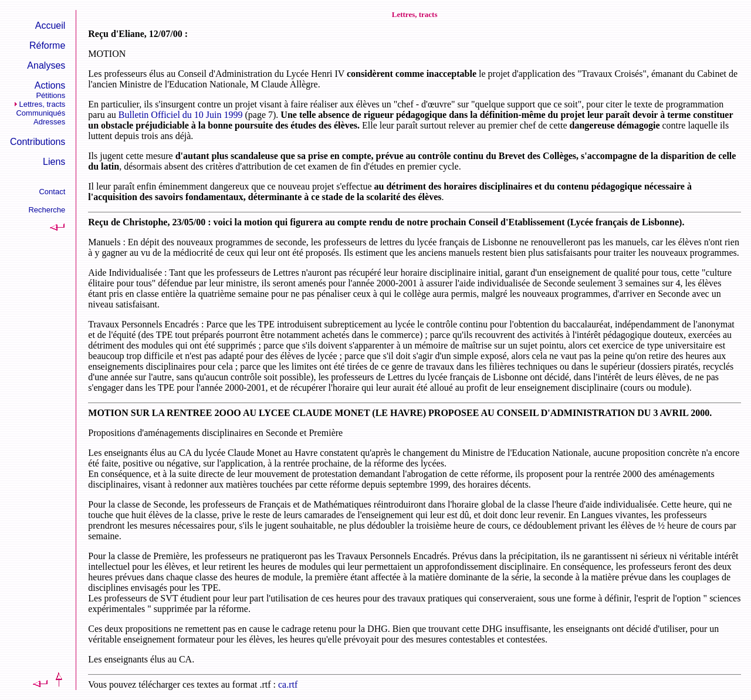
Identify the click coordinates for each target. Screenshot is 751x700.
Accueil (50, 26)
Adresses (49, 122)
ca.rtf (288, 684)
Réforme (47, 45)
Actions (50, 85)
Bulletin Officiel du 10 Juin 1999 (181, 115)
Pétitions (50, 95)
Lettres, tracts (43, 104)
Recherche (47, 210)
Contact (52, 192)
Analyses (46, 65)
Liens (54, 162)
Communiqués (40, 113)
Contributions (38, 142)
